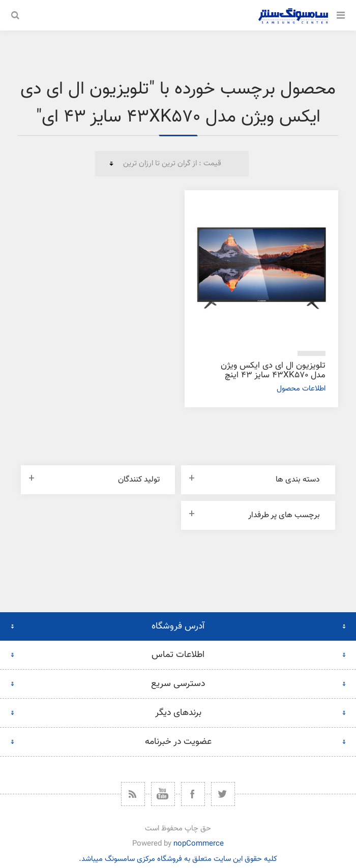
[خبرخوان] (133, 794)
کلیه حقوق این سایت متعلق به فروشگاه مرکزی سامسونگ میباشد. (178, 859)
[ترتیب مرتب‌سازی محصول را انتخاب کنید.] (172, 164)
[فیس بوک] (193, 794)
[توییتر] (223, 794)
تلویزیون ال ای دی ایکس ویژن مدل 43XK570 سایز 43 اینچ (273, 370)
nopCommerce (199, 844)
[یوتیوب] (163, 794)
